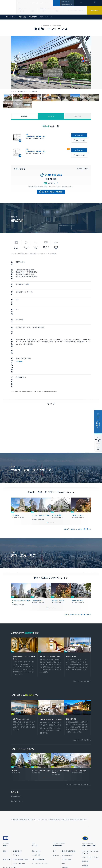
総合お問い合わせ (31, 860)
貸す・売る (7, 809)
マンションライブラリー (75, 11)
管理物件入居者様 (67, 4)
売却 (63, 813)
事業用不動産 (39, 3)
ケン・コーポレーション (90, 806)
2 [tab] (49, 467)
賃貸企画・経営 (67, 804)
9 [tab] (57, 726)
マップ (56, 183)
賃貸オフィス (36, 800)
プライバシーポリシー (48, 860)
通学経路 (29, 326)
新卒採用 (85, 810)
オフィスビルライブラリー (40, 812)
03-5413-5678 (51, 179)
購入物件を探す (17, 750)
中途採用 (85, 814)
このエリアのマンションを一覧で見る (77, 474)
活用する (43, 8)
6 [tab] (55, 467)
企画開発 (65, 817)
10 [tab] (58, 726)
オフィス (28, 3)
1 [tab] (47, 467)
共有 (98, 449)
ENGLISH (64, 2)
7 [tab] (53, 726)
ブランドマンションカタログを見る (77, 733)
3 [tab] (50, 467)
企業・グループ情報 (52, 3)
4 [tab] (52, 467)
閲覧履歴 (81, 4)
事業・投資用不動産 (38, 808)
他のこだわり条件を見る (81, 627)
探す (20, 8)
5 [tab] (53, 467)
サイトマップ (73, 860)
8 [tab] (55, 726)
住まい (20, 3)
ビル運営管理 (36, 804)
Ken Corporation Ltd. (8, 7)
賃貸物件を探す (17, 745)
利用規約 (62, 860)
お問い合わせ (95, 10)
